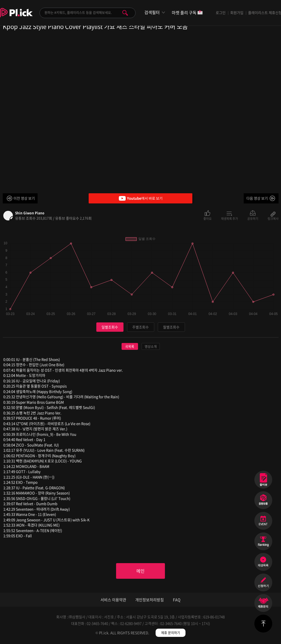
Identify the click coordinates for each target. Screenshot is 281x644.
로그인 (221, 12)
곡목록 (130, 347)
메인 (140, 571)
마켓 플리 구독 (187, 13)
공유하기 (253, 218)
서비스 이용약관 (113, 600)
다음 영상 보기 (257, 198)
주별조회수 (140, 327)
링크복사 (273, 218)
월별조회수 (171, 327)
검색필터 (152, 12)
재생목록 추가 (229, 218)
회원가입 (237, 12)
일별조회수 (110, 327)
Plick (16, 17)
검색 (125, 13)
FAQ (177, 600)
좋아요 (207, 218)
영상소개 (151, 347)
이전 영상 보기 (24, 198)
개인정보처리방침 (150, 600)
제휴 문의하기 (171, 633)
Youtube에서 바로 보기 (140, 198)
